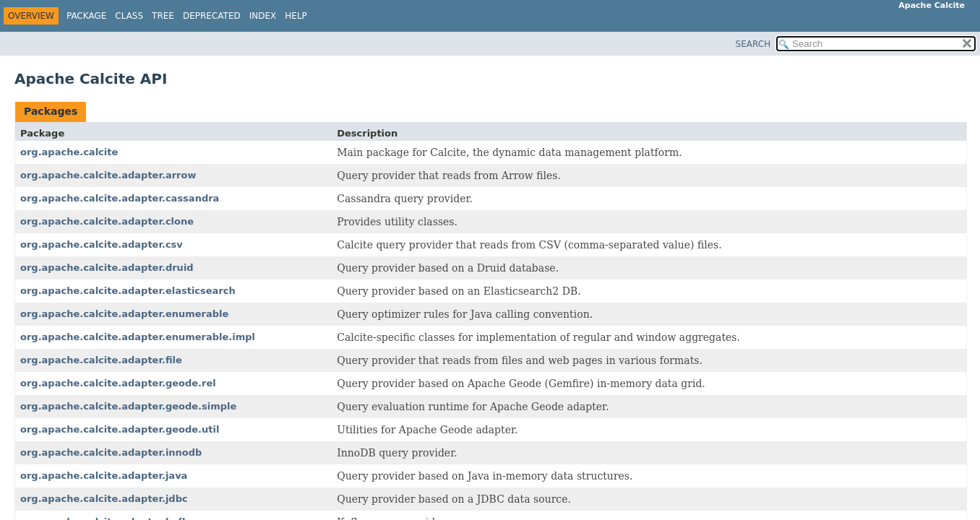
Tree (163, 16)
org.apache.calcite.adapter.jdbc (104, 499)
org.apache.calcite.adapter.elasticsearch (128, 291)
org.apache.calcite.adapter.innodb (111, 452)
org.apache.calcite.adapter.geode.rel (118, 383)
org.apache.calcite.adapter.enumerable (124, 314)
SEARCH (753, 44)
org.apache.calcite (69, 152)
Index (263, 16)
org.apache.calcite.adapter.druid (107, 268)
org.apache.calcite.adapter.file (101, 360)
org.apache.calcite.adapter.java (104, 476)
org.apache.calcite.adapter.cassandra (120, 198)
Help (296, 16)
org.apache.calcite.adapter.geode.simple (128, 406)
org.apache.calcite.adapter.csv (102, 244)
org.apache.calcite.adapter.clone (107, 221)
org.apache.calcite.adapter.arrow (108, 175)
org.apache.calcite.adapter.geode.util (120, 429)
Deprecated (212, 16)
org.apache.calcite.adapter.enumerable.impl (138, 337)
